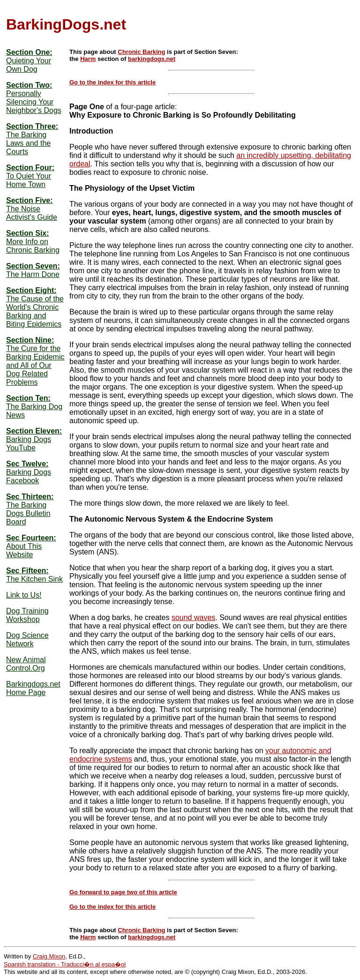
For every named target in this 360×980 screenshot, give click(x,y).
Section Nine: (30, 340)
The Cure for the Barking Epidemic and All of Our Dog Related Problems (35, 365)
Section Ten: (28, 398)
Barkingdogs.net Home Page (33, 688)
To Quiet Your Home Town (29, 180)
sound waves (193, 617)
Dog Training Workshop (27, 615)
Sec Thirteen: (30, 497)
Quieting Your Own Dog (29, 65)
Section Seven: (33, 266)
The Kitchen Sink (34, 579)
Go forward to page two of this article (123, 892)
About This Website (24, 550)
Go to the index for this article (112, 82)
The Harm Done (33, 274)
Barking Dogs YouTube (29, 444)
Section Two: (29, 85)
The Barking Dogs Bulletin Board (28, 513)
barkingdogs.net (152, 59)
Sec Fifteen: (27, 571)
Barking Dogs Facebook (29, 476)
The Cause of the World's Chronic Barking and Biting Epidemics (35, 311)
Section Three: (32, 126)
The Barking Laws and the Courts (28, 143)
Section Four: (30, 168)
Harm (88, 59)
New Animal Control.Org (26, 664)
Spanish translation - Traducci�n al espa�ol (65, 964)
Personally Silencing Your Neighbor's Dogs (34, 102)
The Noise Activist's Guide (32, 213)
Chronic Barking (141, 52)
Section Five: (30, 200)
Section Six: (28, 233)
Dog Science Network (27, 640)
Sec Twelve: (27, 464)
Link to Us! (24, 595)
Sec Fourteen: (31, 538)
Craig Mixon (49, 956)
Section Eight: (31, 290)
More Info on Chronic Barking (33, 246)
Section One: (29, 52)
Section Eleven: (34, 431)
